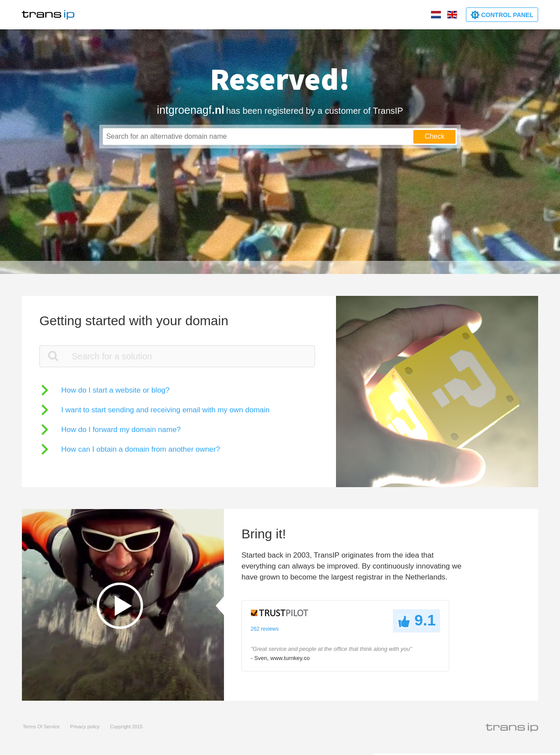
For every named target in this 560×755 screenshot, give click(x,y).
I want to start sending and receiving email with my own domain (165, 410)
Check (435, 136)
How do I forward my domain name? (121, 430)
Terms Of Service (41, 727)
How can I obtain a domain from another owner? (141, 449)
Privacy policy (85, 727)
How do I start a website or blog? (115, 390)
